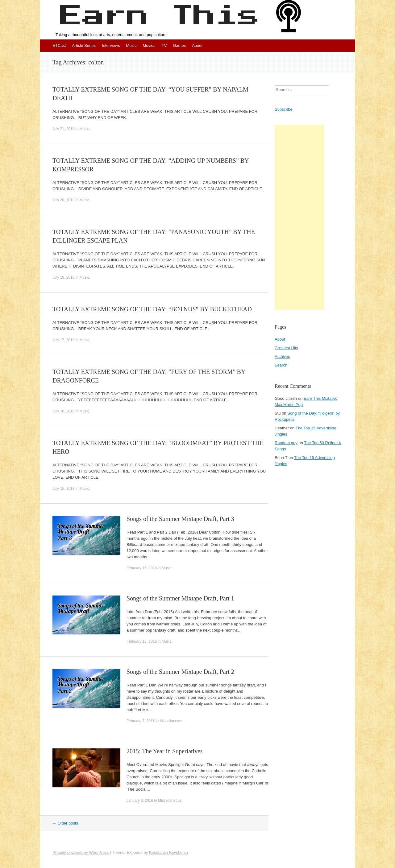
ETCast (59, 45)
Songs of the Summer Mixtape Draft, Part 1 (180, 598)
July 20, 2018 (63, 200)
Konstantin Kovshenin (168, 852)
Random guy (286, 443)
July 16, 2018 (63, 411)
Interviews (111, 45)
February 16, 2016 (142, 568)
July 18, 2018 (63, 277)
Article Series (84, 45)
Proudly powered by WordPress (81, 852)
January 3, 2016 (140, 800)
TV (164, 45)
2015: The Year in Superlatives (165, 751)
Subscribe (284, 109)
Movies (149, 45)
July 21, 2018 (63, 129)
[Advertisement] (299, 217)
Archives (282, 356)
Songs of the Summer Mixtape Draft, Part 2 (180, 672)
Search (281, 365)
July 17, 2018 (63, 340)
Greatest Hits (286, 348)
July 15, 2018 (63, 489)
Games (179, 45)
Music (131, 45)
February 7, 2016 (141, 721)
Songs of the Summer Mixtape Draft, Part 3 (180, 519)
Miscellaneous (171, 721)
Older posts (65, 823)
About (197, 45)
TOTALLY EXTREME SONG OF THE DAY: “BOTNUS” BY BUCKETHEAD (152, 309)
